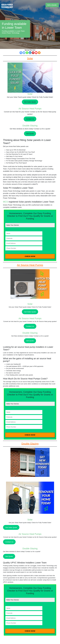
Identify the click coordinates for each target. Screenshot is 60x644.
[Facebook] (21, 53)
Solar (30, 94)
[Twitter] (24, 53)
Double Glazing (30, 126)
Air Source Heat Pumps (30, 109)
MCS (5, 202)
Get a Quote (52, 5)
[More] (39, 53)
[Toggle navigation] (44, 5)
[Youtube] (36, 53)
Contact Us (30, 119)
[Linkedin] (30, 53)
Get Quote (30, 134)
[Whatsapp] (27, 53)
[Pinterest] (33, 53)
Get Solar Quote (30, 102)
